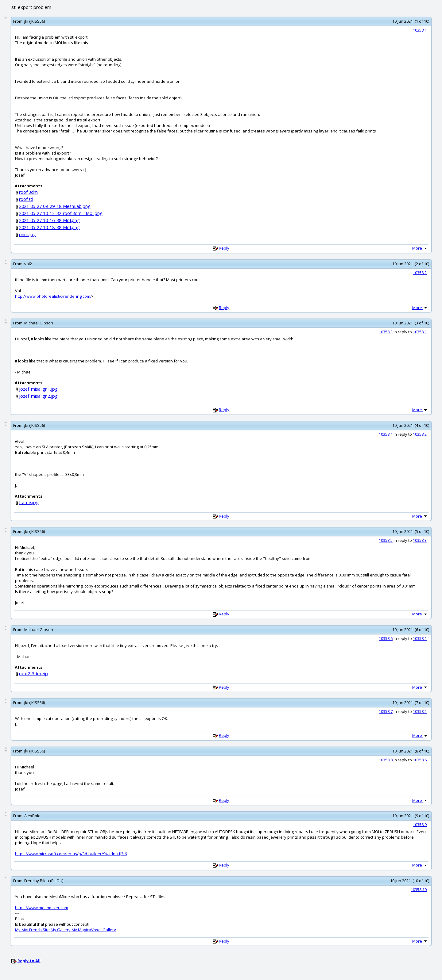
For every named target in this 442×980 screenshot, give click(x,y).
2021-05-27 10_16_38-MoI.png (49, 220)
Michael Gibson (39, 323)
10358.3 (386, 332)
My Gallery (61, 930)
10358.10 (419, 890)
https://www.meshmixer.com (42, 908)
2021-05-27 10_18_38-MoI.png (49, 227)
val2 (28, 264)
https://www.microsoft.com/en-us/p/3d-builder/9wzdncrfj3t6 (71, 854)
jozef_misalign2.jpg (38, 396)
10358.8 (386, 760)
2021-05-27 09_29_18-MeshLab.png (55, 206)
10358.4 (386, 434)
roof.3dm (28, 192)
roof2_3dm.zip (33, 674)
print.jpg (27, 234)
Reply (224, 248)
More (420, 248)
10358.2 (420, 273)
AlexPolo (32, 816)
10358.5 (386, 540)
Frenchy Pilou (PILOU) (44, 881)
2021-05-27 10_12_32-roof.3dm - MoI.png (61, 213)
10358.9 (420, 825)
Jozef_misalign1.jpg (38, 389)
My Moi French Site (32, 930)
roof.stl (26, 199)
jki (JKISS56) (35, 21)
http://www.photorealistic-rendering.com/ (53, 296)
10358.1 (420, 30)
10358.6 (386, 638)
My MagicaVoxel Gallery (94, 930)
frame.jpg (29, 502)
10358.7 (386, 711)
